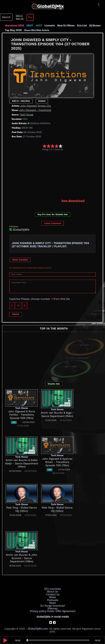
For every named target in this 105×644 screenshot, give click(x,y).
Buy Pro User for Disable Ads (53, 214)
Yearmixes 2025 (14, 26)
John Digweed (28, 106)
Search (6, 17)
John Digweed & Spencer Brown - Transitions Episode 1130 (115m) (57, 462)
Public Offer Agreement (61, 610)
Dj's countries (53, 589)
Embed (42, 101)
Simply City (44, 106)
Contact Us (53, 594)
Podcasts (52, 600)
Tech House (26, 114)
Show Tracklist (20, 259)
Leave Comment (53, 223)
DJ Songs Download (53, 605)
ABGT (29, 26)
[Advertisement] (57, 175)
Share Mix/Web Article (36, 30)
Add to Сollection (21, 101)
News (52, 602)
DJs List (80, 26)
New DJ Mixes (65, 26)
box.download (73, 201)
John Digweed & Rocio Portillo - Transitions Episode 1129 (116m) (22, 414)
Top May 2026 (13, 30)
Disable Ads (54, 383)
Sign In (19, 16)
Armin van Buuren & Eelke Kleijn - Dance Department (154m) (22, 463)
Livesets (49, 26)
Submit (16, 314)
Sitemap (53, 608)
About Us (52, 591)
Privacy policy (39, 610)
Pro (29, 17)
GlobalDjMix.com (38, 628)
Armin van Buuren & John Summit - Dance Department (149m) (22, 558)
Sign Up (19, 19)
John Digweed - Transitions (35, 110)
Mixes (53, 597)
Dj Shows (93, 26)
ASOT (38, 26)
